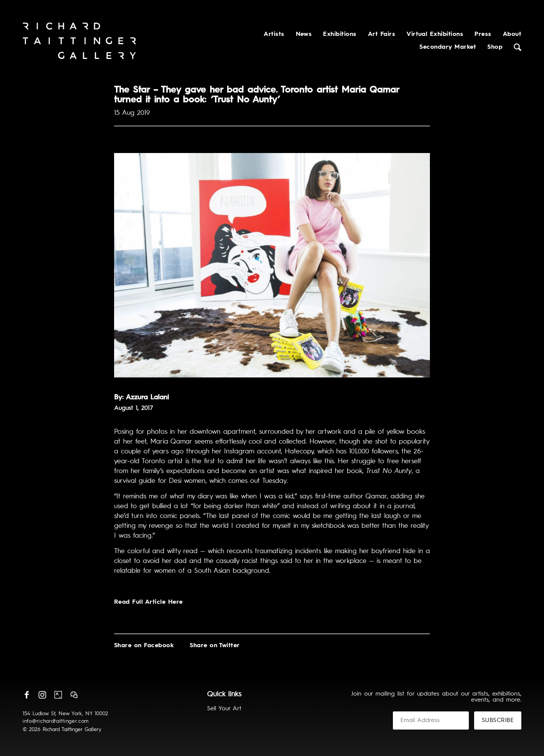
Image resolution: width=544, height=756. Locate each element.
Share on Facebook (144, 646)
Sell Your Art (224, 709)
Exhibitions (340, 34)
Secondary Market (448, 47)
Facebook (26, 695)
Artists (274, 34)
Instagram (42, 695)
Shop (495, 47)
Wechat (74, 695)
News (304, 34)
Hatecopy (299, 451)
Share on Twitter (215, 646)
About (512, 34)
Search (518, 47)
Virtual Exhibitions (435, 34)
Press (483, 34)
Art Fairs (382, 34)
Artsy (58, 695)
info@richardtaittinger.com (56, 721)
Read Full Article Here (148, 602)
